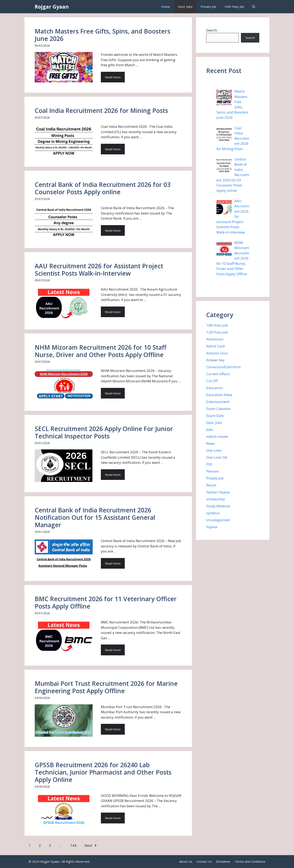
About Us (186, 861)
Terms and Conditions (250, 861)
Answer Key (215, 360)
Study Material (218, 506)
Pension (213, 471)
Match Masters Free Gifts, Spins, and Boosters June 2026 (102, 35)
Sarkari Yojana (218, 492)
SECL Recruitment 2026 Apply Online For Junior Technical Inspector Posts (104, 432)
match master (217, 436)
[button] (254, 7)
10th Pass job (234, 7)
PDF (209, 464)
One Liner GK (217, 457)
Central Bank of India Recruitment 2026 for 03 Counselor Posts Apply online (103, 188)
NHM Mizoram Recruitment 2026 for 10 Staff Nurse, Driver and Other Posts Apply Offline (101, 351)
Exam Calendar (219, 409)
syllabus (213, 513)
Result (211, 485)
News (211, 443)
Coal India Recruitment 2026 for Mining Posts (101, 111)
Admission (215, 339)
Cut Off (212, 381)
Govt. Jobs (185, 7)
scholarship (216, 499)
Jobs (210, 430)
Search (212, 30)
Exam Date (215, 416)
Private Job (208, 7)
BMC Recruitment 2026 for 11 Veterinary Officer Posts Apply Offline (106, 602)
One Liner (214, 450)
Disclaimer (223, 861)
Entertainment (218, 402)
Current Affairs (218, 374)
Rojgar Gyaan (52, 7)
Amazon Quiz (217, 353)
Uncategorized (218, 520)
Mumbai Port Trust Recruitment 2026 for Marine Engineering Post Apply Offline (106, 687)
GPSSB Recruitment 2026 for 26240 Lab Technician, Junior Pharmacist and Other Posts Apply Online (103, 772)
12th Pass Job (217, 332)
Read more (113, 77)
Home (165, 7)
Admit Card (215, 346)
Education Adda (219, 395)
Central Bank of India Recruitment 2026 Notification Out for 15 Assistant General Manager (95, 517)
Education (214, 388)
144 (73, 845)
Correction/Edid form (223, 367)
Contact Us (204, 861)
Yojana (212, 527)
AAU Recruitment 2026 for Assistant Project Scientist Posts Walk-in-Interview (99, 270)
